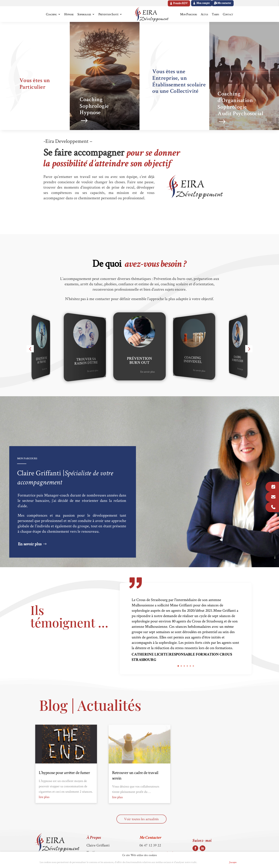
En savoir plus (44, 369)
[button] (30, 349)
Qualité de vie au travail (42, 361)
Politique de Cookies (212, 862)
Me (150, 838)
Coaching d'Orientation (238, 359)
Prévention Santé (108, 14)
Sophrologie (84, 14)
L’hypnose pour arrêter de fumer (64, 772)
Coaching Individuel (193, 360)
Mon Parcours (188, 14)
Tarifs (215, 14)
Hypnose (69, 14)
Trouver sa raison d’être (86, 362)
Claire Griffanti (98, 845)
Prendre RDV (180, 3)
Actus (204, 14)
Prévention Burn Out (140, 361)
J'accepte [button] (233, 862)
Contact (228, 14)
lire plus (44, 797)
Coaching (51, 14)
